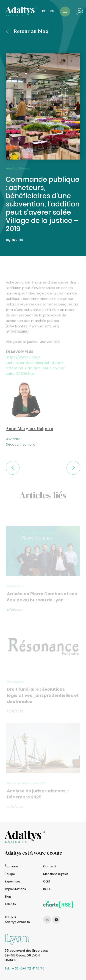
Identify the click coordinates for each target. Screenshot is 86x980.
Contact (50, 866)
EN (52, 11)
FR (44, 11)
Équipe (10, 874)
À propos (12, 866)
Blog (8, 896)
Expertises (12, 881)
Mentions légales (56, 874)
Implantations (15, 889)
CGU (47, 881)
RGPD (47, 889)
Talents (10, 904)
